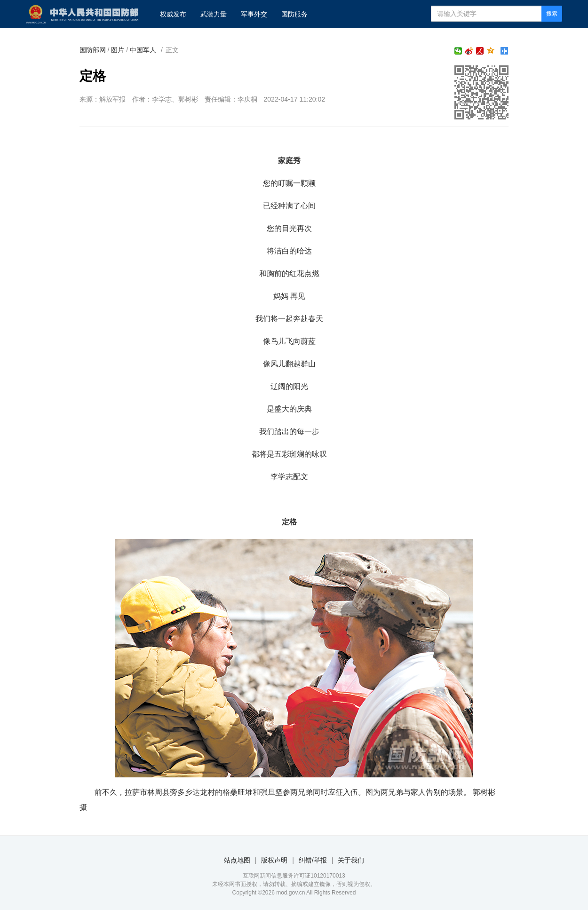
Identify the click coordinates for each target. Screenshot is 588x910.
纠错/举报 (313, 860)
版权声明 (274, 860)
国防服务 (294, 14)
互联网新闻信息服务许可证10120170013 (294, 876)
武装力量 (214, 14)
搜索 (552, 14)
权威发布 (173, 14)
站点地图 (237, 860)
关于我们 (351, 860)
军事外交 (254, 14)
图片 (118, 50)
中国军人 (143, 50)
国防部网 (93, 50)
